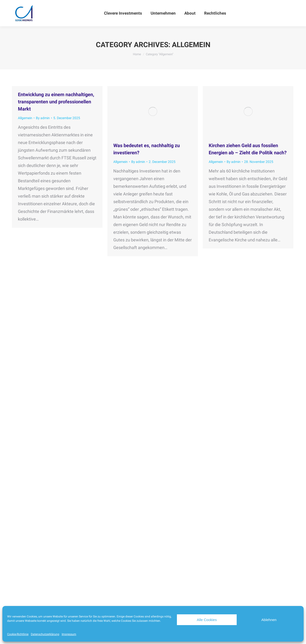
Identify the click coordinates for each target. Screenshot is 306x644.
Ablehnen (269, 620)
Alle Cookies (207, 620)
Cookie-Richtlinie (18, 634)
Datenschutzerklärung (45, 634)
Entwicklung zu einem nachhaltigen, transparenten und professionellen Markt (56, 102)
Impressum (69, 634)
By (43, 118)
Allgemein (25, 118)
